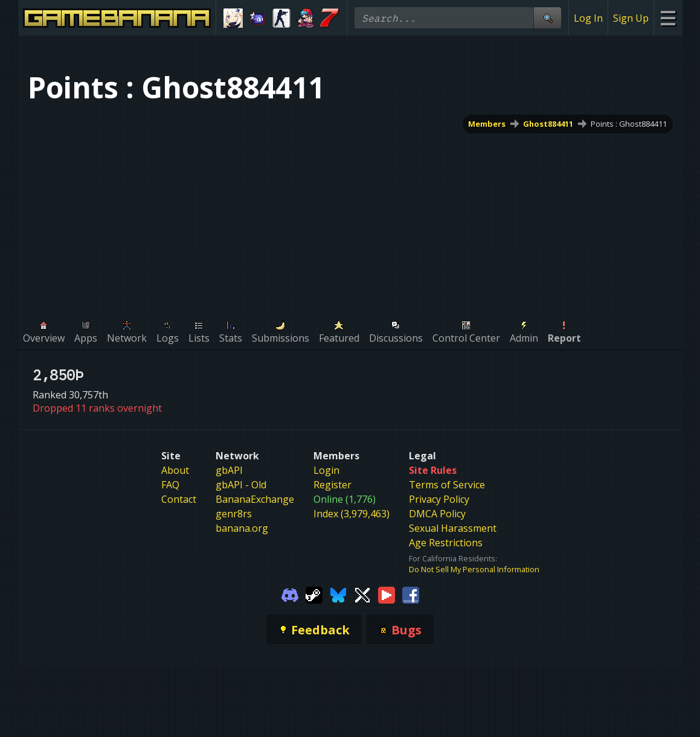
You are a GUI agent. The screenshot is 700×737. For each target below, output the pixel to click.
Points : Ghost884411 (629, 124)
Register (332, 485)
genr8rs (234, 514)
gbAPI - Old (241, 485)
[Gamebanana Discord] (290, 594)
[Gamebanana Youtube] (387, 594)
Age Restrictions (446, 543)
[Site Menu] (668, 18)
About (175, 470)
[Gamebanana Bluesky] (338, 594)
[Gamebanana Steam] (314, 594)
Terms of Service (447, 485)
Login (326, 470)
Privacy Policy (439, 499)
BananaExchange (255, 499)
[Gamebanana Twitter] (362, 594)
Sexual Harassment (453, 528)
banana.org (242, 528)
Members (487, 124)
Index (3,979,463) (352, 514)
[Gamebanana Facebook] (411, 594)
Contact (179, 499)
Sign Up (631, 18)
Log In (588, 18)
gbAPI (229, 470)
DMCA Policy (437, 514)
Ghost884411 (548, 124)
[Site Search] (547, 18)
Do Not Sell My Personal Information (474, 569)
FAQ (170, 485)
